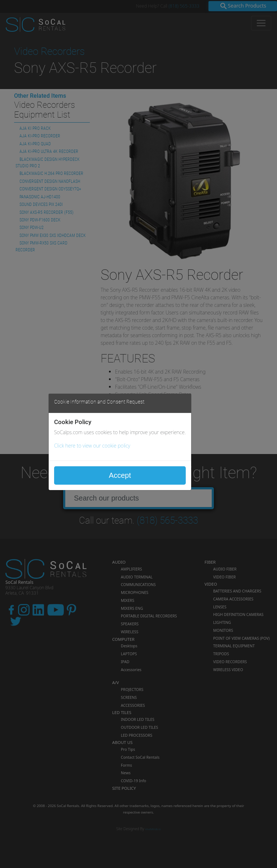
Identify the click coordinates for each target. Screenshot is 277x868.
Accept (120, 475)
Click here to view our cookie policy (92, 446)
